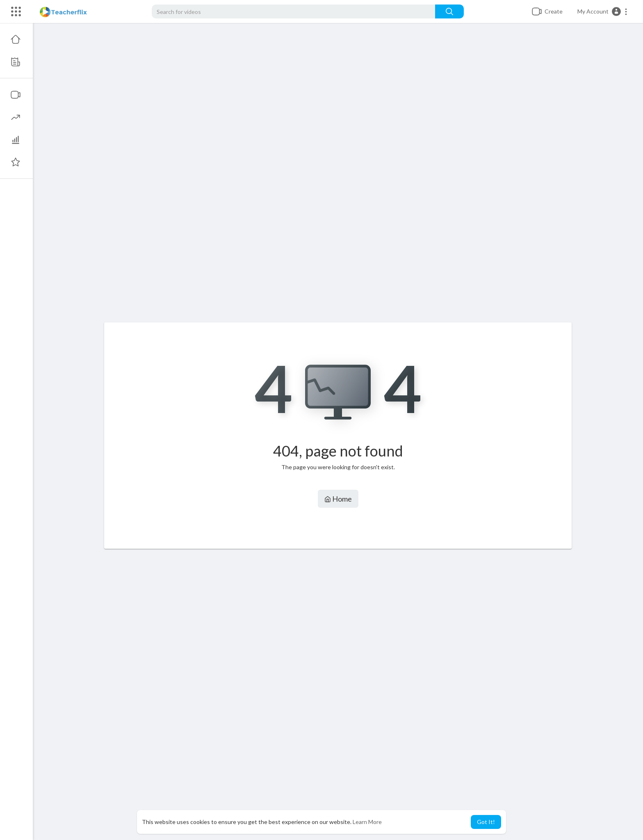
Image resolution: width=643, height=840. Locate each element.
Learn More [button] (367, 822)
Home (338, 499)
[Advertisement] (338, 177)
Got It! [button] (486, 822)
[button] (603, 11)
